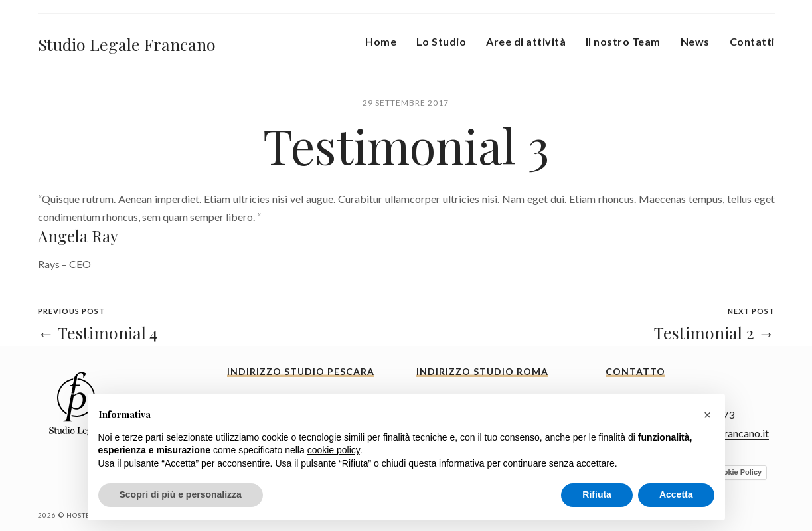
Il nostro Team (623, 41)
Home (381, 41)
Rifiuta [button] (597, 494)
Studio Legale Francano (127, 44)
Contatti (752, 41)
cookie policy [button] (334, 450)
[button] (708, 415)
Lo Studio (441, 41)
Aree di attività (526, 41)
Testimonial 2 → (714, 332)
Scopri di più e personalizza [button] (181, 494)
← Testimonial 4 (98, 332)
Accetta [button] (676, 494)
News (695, 41)
